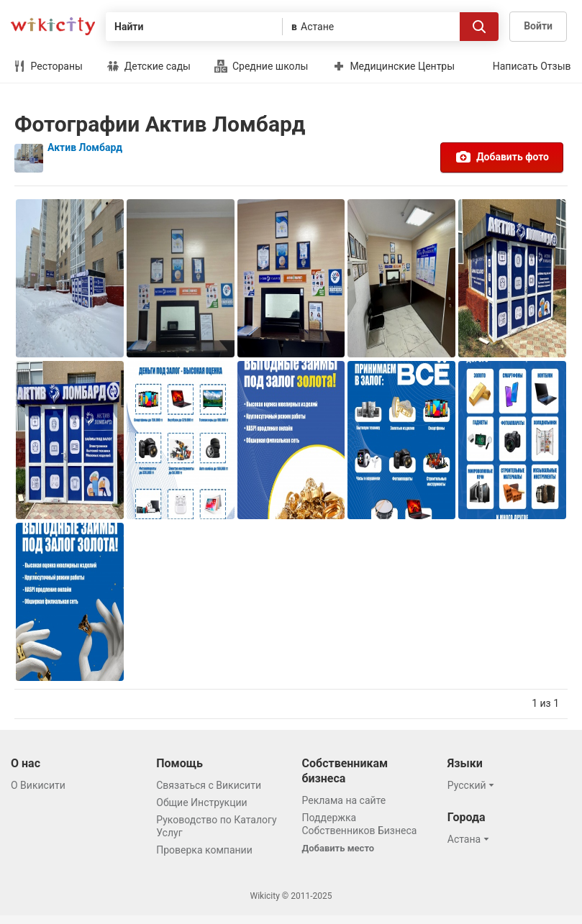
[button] (473, 785)
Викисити (53, 26)
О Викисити (38, 785)
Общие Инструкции (201, 802)
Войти (538, 26)
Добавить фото (502, 157)
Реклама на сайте (344, 800)
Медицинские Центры (394, 66)
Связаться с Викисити (209, 785)
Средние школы (261, 66)
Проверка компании (204, 850)
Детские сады (149, 66)
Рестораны (48, 66)
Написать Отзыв (532, 66)
